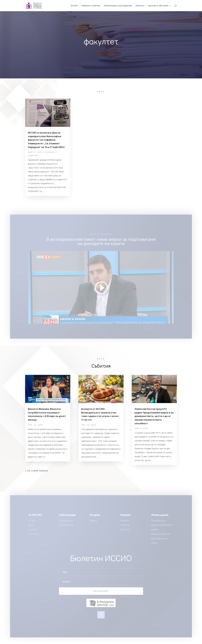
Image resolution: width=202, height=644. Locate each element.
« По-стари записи (37, 471)
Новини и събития (91, 6)
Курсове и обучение (158, 6)
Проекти (140, 6)
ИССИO (74, 6)
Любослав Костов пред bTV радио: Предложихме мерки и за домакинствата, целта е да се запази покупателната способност (154, 416)
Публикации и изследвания (118, 6)
